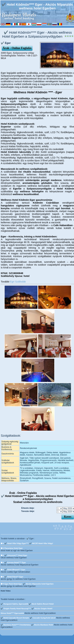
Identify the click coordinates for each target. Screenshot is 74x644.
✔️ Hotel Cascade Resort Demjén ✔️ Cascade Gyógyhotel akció (28, 618)
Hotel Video (6, 591)
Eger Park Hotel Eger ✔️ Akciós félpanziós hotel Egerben (29, 584)
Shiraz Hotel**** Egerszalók (12, 613)
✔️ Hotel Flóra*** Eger (14, 577)
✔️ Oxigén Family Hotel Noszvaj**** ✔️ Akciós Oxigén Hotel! (27, 609)
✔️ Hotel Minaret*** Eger (15, 570)
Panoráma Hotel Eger (14, 548)
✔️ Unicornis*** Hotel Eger (16, 555)
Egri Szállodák (18, 282)
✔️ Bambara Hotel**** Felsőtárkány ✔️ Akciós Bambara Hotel (27, 625)
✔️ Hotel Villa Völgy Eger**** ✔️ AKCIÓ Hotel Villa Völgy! (29, 543)
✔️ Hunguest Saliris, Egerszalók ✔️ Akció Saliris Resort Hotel (27, 604)
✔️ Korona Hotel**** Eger (15, 562)
